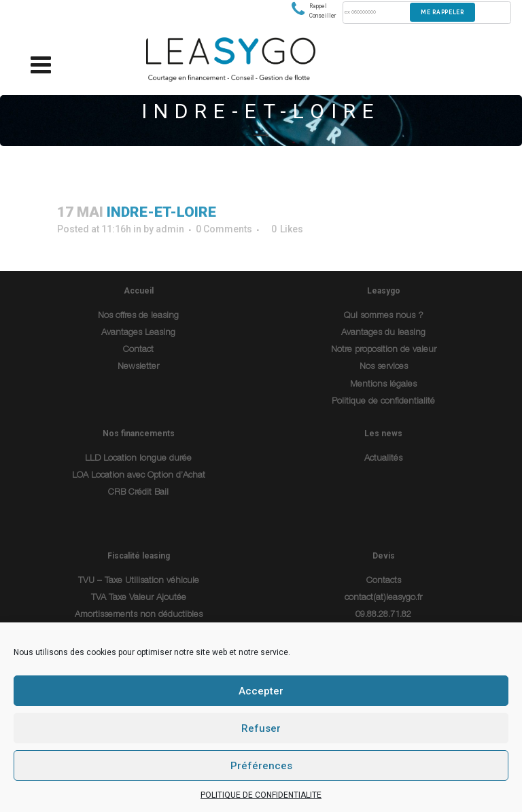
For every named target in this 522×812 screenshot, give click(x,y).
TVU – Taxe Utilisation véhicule (139, 581)
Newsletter (138, 367)
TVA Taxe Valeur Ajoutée (139, 598)
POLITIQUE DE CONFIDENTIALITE (261, 795)
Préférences (261, 766)
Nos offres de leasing (138, 316)
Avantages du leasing (383, 333)
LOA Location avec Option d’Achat (139, 476)
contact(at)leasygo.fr (383, 598)
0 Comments (224, 229)
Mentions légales (383, 385)
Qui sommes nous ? (384, 316)
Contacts (384, 581)
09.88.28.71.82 (383, 615)
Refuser (261, 728)
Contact (138, 350)
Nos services (384, 367)
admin (170, 229)
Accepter (261, 691)
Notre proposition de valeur (384, 350)
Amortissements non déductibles (139, 615)
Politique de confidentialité (383, 402)
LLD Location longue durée (138, 459)
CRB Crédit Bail (138, 493)
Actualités (383, 459)
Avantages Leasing (138, 333)
